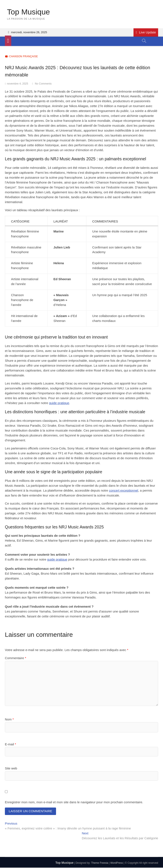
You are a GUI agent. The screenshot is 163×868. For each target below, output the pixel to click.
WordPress (117, 864)
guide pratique (59, 403)
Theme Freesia (100, 864)
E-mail (11, 744)
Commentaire (15, 658)
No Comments (43, 84)
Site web (11, 768)
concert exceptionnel (124, 490)
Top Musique (29, 12)
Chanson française (23, 57)
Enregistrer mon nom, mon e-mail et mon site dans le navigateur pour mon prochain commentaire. (74, 802)
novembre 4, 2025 (18, 84)
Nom (9, 719)
